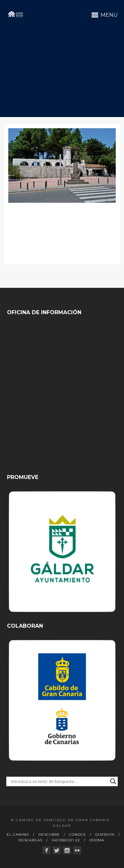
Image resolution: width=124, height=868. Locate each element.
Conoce (78, 835)
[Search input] (59, 781)
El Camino (18, 835)
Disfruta (105, 835)
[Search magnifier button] (113, 781)
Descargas (30, 840)
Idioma (97, 840)
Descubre (49, 835)
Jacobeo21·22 (66, 840)
